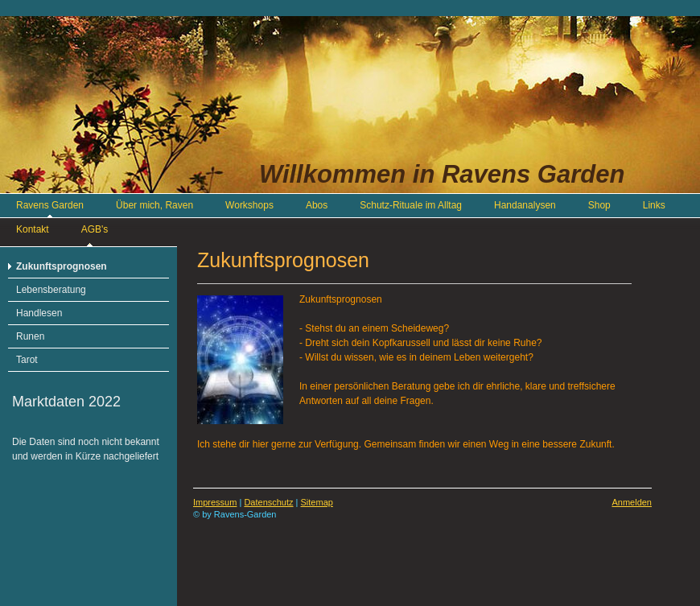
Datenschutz (268, 502)
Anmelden (632, 502)
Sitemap (317, 502)
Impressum (215, 502)
